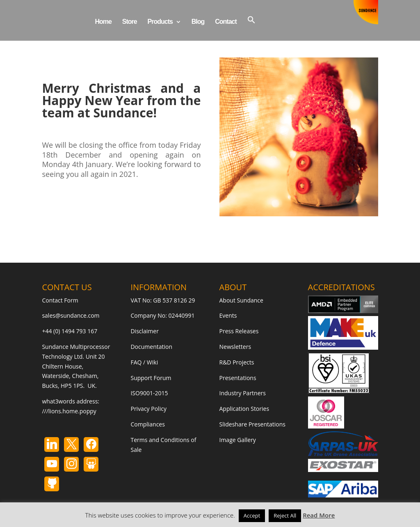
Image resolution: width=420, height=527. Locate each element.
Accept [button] (252, 516)
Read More (319, 515)
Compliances (147, 424)
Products (160, 22)
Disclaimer (144, 331)
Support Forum (151, 378)
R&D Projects (237, 362)
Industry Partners (243, 393)
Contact (226, 22)
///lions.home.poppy (69, 411)
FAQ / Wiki (144, 362)
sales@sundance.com (71, 315)
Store (130, 22)
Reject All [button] (285, 516)
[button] (251, 28)
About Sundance (241, 300)
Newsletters (235, 347)
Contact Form (60, 300)
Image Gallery (238, 440)
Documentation (151, 347)
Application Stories (244, 409)
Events (228, 315)
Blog (198, 22)
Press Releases (239, 331)
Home (103, 22)
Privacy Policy (148, 409)
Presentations (238, 378)
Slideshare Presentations (253, 424)
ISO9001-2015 (149, 393)
